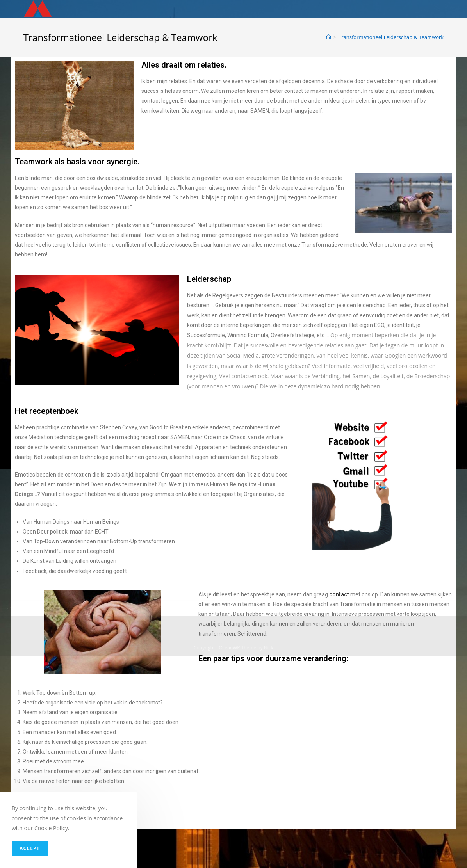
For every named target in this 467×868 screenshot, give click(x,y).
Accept (30, 848)
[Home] (329, 37)
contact (339, 594)
